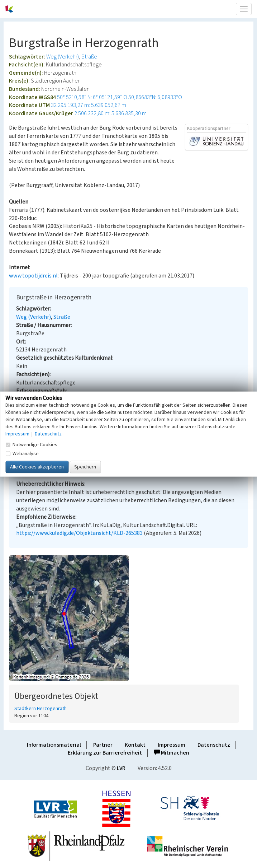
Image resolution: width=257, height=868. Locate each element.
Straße (89, 57)
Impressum (172, 745)
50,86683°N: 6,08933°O (155, 97)
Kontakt (135, 745)
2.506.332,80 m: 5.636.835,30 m (110, 113)
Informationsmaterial (54, 745)
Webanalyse (22, 453)
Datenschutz (214, 745)
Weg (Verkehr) (63, 57)
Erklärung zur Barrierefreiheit (105, 753)
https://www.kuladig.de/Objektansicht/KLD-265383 (79, 533)
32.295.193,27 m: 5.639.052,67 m (89, 105)
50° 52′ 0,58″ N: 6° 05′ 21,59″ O (92, 97)
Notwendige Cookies (31, 444)
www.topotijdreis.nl (33, 276)
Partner (103, 745)
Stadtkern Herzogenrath (41, 709)
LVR (121, 768)
